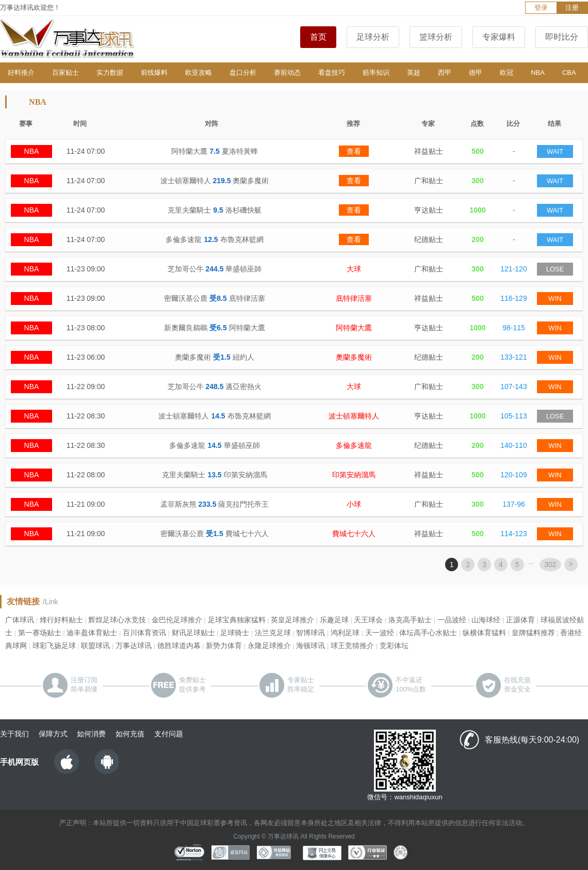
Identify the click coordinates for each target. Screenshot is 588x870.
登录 (541, 7)
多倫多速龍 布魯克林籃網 (214, 239)
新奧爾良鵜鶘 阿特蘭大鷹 (214, 328)
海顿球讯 (311, 646)
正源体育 (520, 620)
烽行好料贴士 (61, 620)
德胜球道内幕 (179, 646)
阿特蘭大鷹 (354, 328)
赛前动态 (287, 72)
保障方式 (53, 734)
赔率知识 (376, 72)
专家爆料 (499, 37)
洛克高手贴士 (410, 620)
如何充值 (130, 734)
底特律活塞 (354, 298)
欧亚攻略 (199, 72)
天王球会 (368, 620)
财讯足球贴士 (193, 633)
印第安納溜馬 (354, 475)
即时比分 (562, 37)
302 (550, 565)
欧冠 (507, 72)
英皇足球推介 (292, 620)
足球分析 (373, 37)
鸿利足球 (345, 633)
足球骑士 (235, 633)
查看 (354, 151)
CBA (569, 72)
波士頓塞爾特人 (354, 416)
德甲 (476, 72)
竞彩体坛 (394, 646)
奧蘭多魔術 (354, 357)
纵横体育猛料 (484, 633)
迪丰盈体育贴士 (92, 633)
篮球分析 (436, 37)
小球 (354, 504)
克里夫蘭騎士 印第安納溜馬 (214, 475)
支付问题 (169, 734)
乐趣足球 (334, 620)
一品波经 (452, 620)
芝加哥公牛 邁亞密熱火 (215, 386)
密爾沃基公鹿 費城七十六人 (214, 534)
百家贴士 (66, 72)
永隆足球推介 (269, 646)
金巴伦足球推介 (177, 620)
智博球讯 (311, 633)
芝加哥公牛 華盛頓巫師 (215, 269)
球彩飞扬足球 (54, 646)
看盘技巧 (332, 72)
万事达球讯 (134, 646)
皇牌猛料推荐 (533, 633)
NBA (538, 72)
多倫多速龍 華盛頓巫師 (214, 445)
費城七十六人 (354, 534)
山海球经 (486, 620)
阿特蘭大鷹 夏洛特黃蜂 (214, 151)
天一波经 (380, 633)
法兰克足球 (273, 633)
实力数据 (110, 72)
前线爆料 (154, 72)
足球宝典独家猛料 (237, 620)
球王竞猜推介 (352, 646)
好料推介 (21, 72)
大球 (354, 269)
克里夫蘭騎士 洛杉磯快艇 (214, 210)
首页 (318, 37)
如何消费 (91, 734)
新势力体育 (224, 646)
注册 (572, 7)
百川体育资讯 (144, 633)
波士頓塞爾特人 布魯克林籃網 (214, 416)
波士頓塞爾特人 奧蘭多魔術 (215, 181)
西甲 (445, 72)
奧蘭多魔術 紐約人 (214, 357)
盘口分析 (243, 72)
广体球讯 (20, 620)
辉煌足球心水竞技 (117, 620)
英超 (414, 72)
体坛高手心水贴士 (428, 633)
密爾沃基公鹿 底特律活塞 (214, 298)
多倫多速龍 (354, 445)
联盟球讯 (95, 646)
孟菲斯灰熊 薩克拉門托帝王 (215, 504)
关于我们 (14, 734)
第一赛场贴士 (40, 633)
